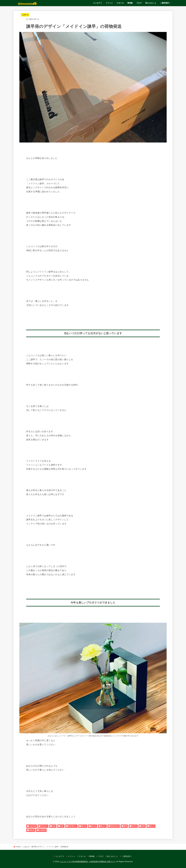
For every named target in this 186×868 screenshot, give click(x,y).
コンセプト (98, 3)
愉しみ (93, 826)
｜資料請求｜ (165, 3)
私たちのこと (151, 3)
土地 (54, 826)
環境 (125, 826)
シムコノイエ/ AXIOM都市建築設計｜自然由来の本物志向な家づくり (87, 862)
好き (62, 826)
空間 (143, 826)
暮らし (103, 826)
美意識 (32, 830)
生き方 (134, 826)
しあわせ (25, 15)
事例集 (130, 3)
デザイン (44, 826)
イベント (109, 3)
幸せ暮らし (72, 826)
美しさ (152, 826)
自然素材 (42, 830)
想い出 (84, 826)
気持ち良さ (115, 826)
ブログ (139, 3)
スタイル (120, 3)
